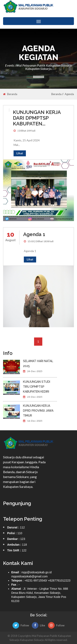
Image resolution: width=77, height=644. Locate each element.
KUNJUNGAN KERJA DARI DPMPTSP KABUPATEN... (37, 118)
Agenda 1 (34, 234)
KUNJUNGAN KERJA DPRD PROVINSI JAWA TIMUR (38, 411)
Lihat (20, 153)
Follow (21, 625)
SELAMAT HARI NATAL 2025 (38, 363)
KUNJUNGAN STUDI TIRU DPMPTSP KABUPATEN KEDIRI (37, 387)
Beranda (10, 94)
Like (38, 625)
